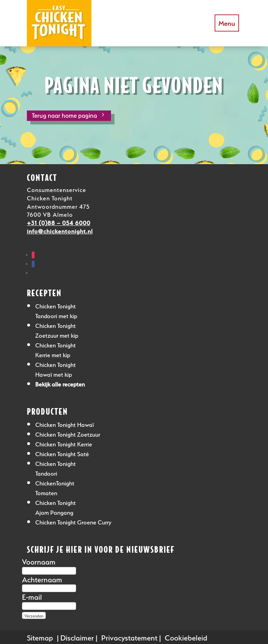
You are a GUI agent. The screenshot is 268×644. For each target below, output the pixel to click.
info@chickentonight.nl (60, 231)
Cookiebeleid (186, 637)
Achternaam (42, 579)
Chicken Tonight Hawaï (65, 424)
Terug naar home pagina (64, 115)
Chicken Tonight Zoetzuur (68, 434)
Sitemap (40, 637)
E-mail (32, 596)
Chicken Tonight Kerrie (64, 443)
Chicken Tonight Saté (62, 453)
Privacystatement (129, 637)
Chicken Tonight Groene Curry (73, 522)
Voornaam (39, 561)
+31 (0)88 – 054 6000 (59, 222)
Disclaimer (77, 637)
